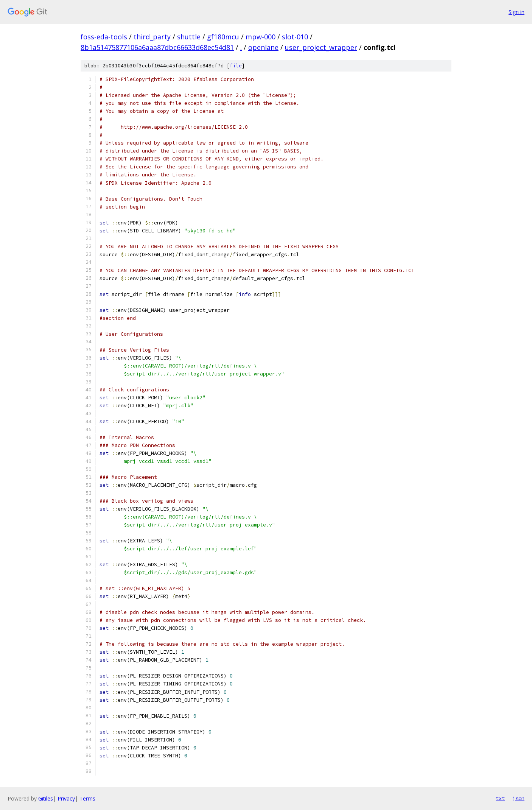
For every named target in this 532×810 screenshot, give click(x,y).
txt (500, 798)
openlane (263, 47)
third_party (152, 37)
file (236, 66)
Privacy (66, 798)
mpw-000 (261, 37)
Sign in (516, 12)
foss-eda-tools (104, 37)
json (518, 798)
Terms (87, 798)
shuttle (189, 37)
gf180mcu (223, 37)
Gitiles (46, 798)
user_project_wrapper (321, 47)
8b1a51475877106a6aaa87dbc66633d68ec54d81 (157, 47)
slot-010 (295, 37)
